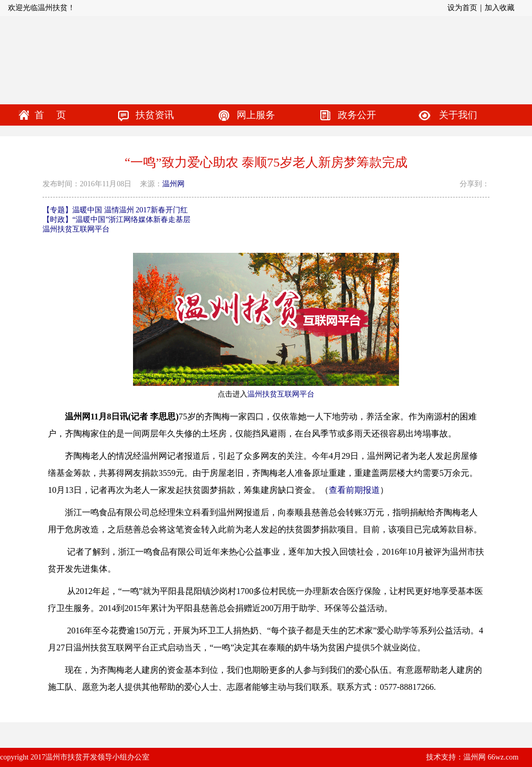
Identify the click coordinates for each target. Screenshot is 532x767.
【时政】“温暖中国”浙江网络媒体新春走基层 (117, 220)
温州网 (173, 184)
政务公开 (357, 115)
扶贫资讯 (155, 115)
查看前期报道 (354, 490)
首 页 (50, 115)
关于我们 (458, 115)
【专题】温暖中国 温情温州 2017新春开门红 (115, 210)
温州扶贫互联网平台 (76, 229)
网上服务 (256, 115)
